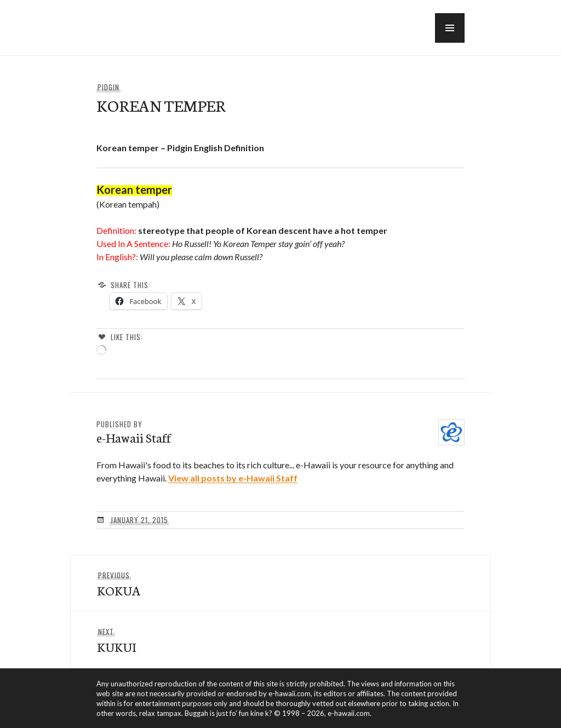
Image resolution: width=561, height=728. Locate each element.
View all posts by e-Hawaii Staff (233, 478)
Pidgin (108, 87)
